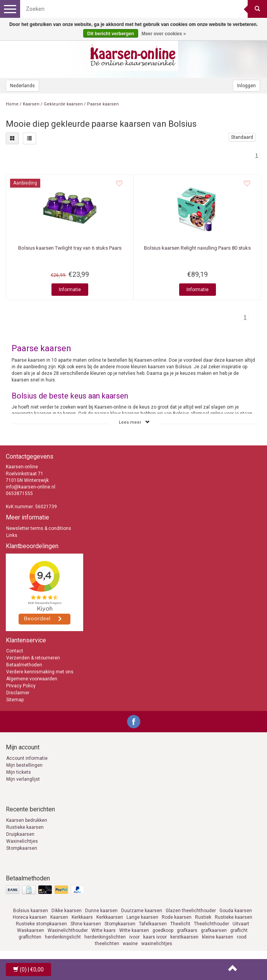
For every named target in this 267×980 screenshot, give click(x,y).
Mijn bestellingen (24, 765)
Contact (15, 651)
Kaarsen (31, 104)
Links (12, 535)
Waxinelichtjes (22, 841)
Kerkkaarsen (110, 917)
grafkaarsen (214, 930)
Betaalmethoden (24, 665)
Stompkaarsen (22, 848)
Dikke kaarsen (67, 911)
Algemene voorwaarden (32, 679)
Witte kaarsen (134, 930)
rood (242, 937)
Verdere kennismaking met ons (40, 672)
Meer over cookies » (164, 34)
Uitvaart (241, 924)
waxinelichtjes (157, 944)
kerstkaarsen (184, 937)
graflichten (30, 937)
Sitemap (15, 700)
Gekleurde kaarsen (63, 104)
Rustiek (203, 917)
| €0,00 (28, 970)
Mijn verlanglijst (23, 779)
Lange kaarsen (142, 917)
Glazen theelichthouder (191, 911)
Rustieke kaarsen (25, 827)
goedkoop (163, 930)
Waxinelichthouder (68, 930)
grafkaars (187, 930)
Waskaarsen (31, 930)
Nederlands (22, 86)
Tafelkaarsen (153, 924)
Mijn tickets (19, 772)
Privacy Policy (21, 686)
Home (12, 104)
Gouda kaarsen (236, 911)
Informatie (70, 290)
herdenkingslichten (105, 937)
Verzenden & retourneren (33, 658)
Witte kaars (104, 930)
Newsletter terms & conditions (39, 528)
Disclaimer (18, 693)
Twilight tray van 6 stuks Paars (70, 248)
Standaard (242, 137)
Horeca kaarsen (30, 917)
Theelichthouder (211, 924)
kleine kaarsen (218, 937)
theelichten (107, 944)
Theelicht (180, 924)
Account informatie (27, 758)
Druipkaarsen (20, 834)
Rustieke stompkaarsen (41, 924)
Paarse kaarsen (103, 104)
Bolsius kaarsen (31, 911)
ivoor (134, 937)
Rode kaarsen (177, 917)
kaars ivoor (155, 937)
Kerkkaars (82, 917)
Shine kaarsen (86, 924)
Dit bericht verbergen (111, 34)
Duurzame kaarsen (142, 911)
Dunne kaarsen (101, 911)
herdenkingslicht (63, 937)
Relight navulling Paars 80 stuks (197, 248)
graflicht (239, 930)
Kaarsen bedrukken (27, 820)
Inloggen (246, 86)
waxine (130, 944)
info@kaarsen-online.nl (31, 487)
